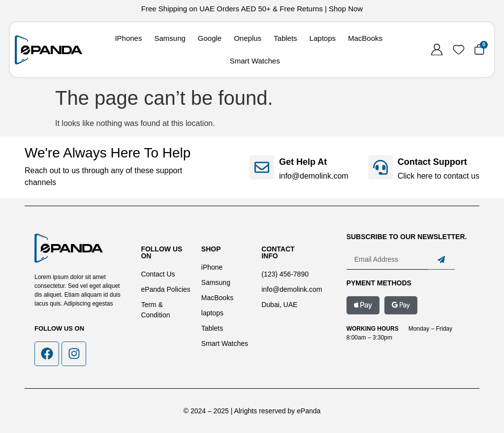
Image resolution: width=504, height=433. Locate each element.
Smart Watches (255, 61)
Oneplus (248, 38)
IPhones (128, 38)
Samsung (170, 38)
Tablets (285, 38)
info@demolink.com (314, 176)
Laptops (323, 38)
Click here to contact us (439, 176)
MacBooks (365, 38)
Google (210, 38)
